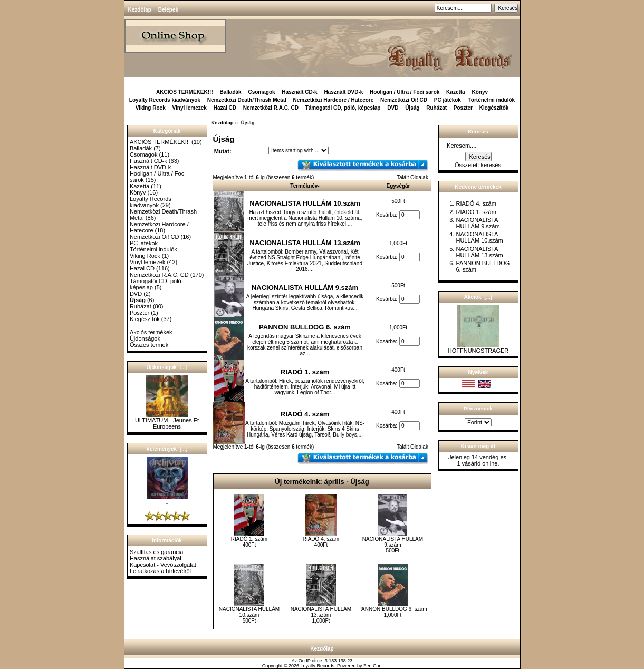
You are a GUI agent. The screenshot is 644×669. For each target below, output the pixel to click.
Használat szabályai (156, 558)
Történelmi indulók (491, 100)
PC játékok (448, 100)
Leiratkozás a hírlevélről (160, 571)
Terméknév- (305, 186)
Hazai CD (225, 108)
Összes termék (149, 345)
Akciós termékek (151, 332)
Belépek (168, 10)
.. (167, 499)
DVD (393, 108)
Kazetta (456, 92)
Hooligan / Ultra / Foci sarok (405, 92)
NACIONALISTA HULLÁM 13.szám (305, 243)
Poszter (463, 108)
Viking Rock (151, 108)
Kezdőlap (140, 10)
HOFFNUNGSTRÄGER (478, 348)
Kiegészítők (494, 108)
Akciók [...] (478, 297)
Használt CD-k (299, 92)
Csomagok (261, 92)
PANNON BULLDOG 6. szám (305, 327)
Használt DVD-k (343, 92)
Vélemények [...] (167, 449)
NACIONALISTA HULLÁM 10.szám (305, 203)
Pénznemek (478, 408)
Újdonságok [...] (167, 367)
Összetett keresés (478, 165)
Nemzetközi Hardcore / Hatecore (333, 100)
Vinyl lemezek (190, 108)
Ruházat (436, 108)
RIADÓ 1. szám (305, 372)
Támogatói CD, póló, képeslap (343, 108)
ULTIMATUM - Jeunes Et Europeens (167, 421)
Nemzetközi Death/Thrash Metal (247, 100)
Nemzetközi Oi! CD (404, 100)
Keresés (478, 132)
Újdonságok (145, 338)
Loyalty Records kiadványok (165, 100)
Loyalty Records (318, 666)
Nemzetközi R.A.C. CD (271, 108)
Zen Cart (373, 666)
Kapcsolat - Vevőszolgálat (163, 565)
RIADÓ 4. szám (305, 414)
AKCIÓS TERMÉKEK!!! (185, 92)
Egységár (398, 186)
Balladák (231, 92)
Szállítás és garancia (157, 552)
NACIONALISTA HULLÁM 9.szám (305, 288)
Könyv (480, 92)
